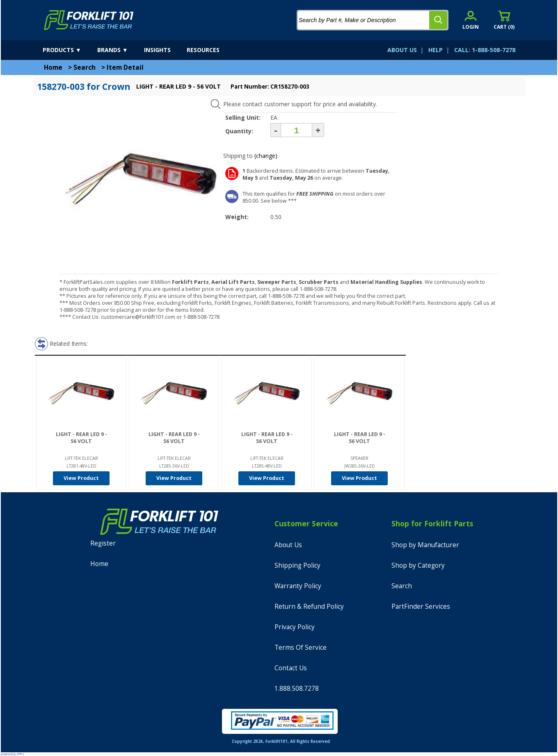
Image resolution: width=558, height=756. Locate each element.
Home (53, 67)
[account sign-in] (471, 20)
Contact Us (291, 668)
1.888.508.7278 (297, 689)
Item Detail (125, 67)
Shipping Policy (297, 565)
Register (103, 543)
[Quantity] (296, 130)
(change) (266, 156)
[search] (438, 20)
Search (85, 67)
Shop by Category (418, 565)
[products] (69, 50)
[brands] (120, 50)
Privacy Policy (295, 627)
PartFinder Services (421, 606)
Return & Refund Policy (309, 606)
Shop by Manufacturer (425, 545)
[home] (89, 20)
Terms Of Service (301, 648)
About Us (288, 545)
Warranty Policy (298, 586)
